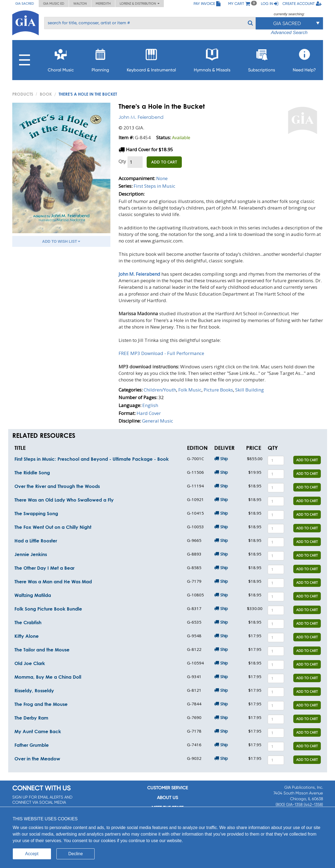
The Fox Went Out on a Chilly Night (53, 527)
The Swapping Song (36, 513)
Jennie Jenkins (31, 554)
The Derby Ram (31, 718)
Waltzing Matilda (33, 595)
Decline (76, 854)
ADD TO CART (164, 162)
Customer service (167, 788)
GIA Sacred (25, 4)
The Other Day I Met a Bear (44, 568)
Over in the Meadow (37, 759)
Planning (100, 59)
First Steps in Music (154, 186)
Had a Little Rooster (36, 541)
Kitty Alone (27, 636)
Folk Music (190, 390)
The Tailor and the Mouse (42, 650)
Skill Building (250, 390)
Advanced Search (289, 33)
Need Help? (304, 59)
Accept (32, 854)
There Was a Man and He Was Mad (53, 582)
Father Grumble (32, 745)
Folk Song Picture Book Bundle (48, 609)
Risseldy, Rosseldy (34, 691)
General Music (158, 421)
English (150, 405)
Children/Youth (160, 390)
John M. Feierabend (141, 117)
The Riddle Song (32, 473)
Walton (80, 4)
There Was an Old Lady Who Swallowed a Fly (64, 500)
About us (167, 798)
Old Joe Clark (30, 663)
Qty (122, 161)
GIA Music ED (54, 4)
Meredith (103, 4)
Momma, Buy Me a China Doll (48, 677)
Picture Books (218, 390)
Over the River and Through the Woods (57, 486)
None (162, 178)
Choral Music (61, 59)
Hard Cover (149, 413)
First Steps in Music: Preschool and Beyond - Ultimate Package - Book (92, 459)
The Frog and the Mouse (41, 704)
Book (46, 94)
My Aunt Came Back (38, 731)
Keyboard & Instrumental (151, 59)
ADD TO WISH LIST (61, 241)
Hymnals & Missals (212, 59)
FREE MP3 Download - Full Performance (161, 353)
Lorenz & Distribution (140, 4)
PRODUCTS (23, 94)
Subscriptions (262, 59)
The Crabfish (28, 622)
